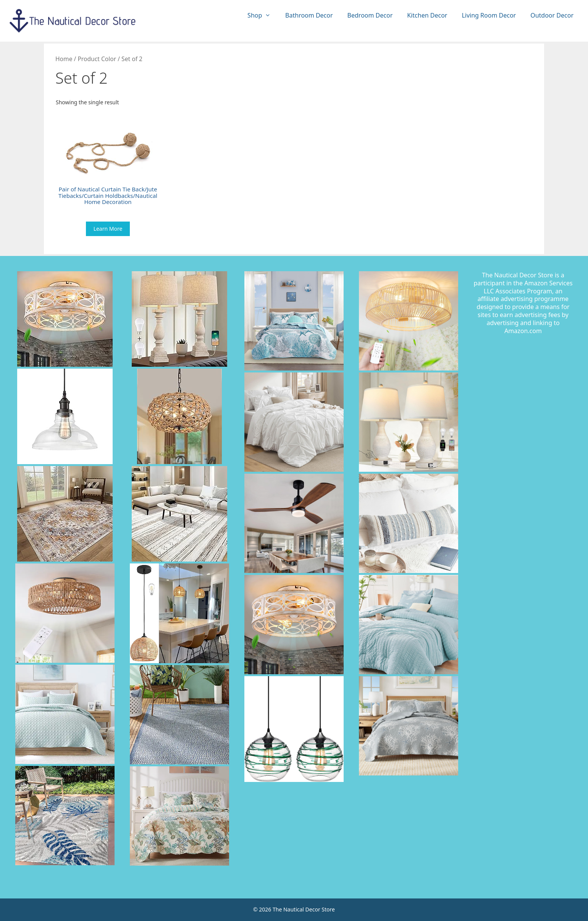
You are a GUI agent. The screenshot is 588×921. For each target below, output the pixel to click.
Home (64, 59)
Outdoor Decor (552, 15)
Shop (263, 15)
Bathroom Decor (309, 15)
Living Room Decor (489, 15)
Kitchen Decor (427, 15)
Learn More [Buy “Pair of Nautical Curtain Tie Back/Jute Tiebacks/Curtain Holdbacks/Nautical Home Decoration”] (108, 229)
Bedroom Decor (370, 15)
